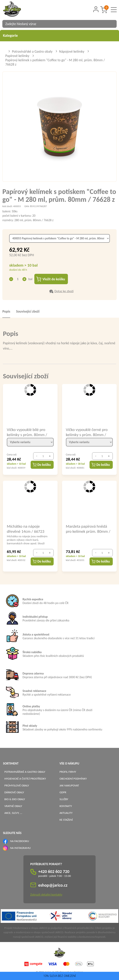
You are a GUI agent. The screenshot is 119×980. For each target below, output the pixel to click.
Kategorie (59, 36)
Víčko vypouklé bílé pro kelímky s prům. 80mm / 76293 (27, 432)
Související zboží (28, 312)
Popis (6, 312)
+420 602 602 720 (54, 872)
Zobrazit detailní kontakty (46, 895)
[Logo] (17, 10)
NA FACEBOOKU (20, 841)
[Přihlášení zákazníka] (96, 9)
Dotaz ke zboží (64, 291)
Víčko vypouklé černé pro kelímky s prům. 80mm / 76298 (87, 432)
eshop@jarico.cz (53, 885)
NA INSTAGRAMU (20, 848)
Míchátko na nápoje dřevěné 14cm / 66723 (26, 529)
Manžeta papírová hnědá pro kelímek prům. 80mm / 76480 (88, 529)
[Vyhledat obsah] (112, 24)
